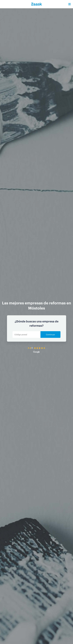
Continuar (50, 334)
